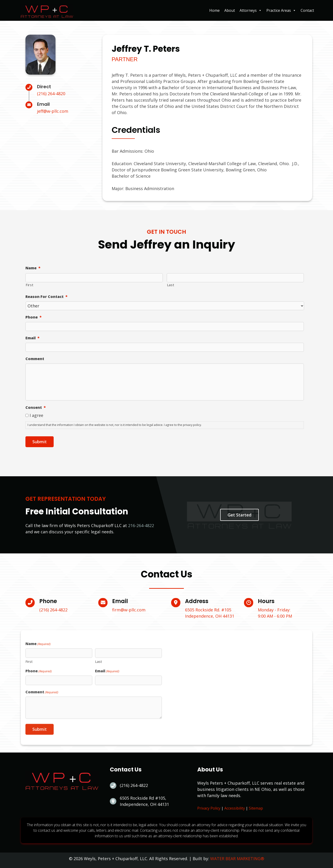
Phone (34, 317)
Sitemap (256, 808)
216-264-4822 (141, 525)
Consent (36, 408)
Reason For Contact (46, 297)
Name (33, 268)
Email (32, 338)
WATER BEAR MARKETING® (237, 859)
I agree (36, 415)
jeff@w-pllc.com (53, 111)
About (230, 10)
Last (171, 285)
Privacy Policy (209, 808)
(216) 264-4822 (53, 610)
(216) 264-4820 (51, 94)
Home (214, 10)
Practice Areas (281, 10)
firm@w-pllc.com (129, 610)
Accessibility (235, 808)
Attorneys (251, 10)
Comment (35, 359)
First (29, 285)
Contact (307, 10)
